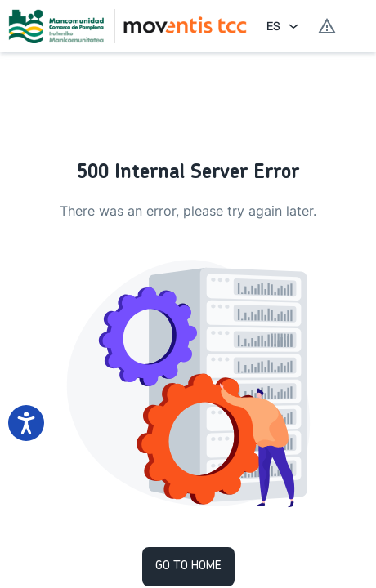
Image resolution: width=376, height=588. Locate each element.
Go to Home (188, 567)
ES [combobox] (273, 26)
